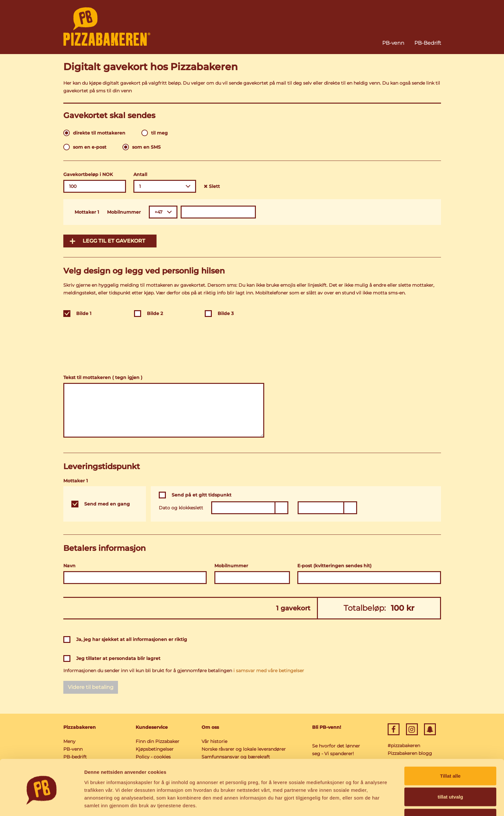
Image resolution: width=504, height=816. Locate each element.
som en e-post (90, 147)
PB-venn (393, 43)
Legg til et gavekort (114, 241)
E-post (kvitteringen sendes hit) (334, 566)
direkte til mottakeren (99, 133)
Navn (69, 566)
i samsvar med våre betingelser (269, 671)
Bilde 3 (226, 313)
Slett (212, 186)
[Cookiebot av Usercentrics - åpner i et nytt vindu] (42, 803)
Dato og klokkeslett (181, 508)
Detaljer (342, 803)
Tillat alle (450, 753)
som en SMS (146, 147)
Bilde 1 (84, 313)
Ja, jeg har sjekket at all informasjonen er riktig (132, 639)
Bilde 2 (155, 313)
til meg (159, 133)
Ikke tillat (450, 795)
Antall (140, 174)
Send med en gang (107, 504)
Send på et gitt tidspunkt (202, 495)
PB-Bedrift (428, 43)
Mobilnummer (124, 212)
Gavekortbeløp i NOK (88, 174)
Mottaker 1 (87, 212)
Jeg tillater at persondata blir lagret (118, 658)
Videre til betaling (91, 687)
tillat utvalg (450, 774)
